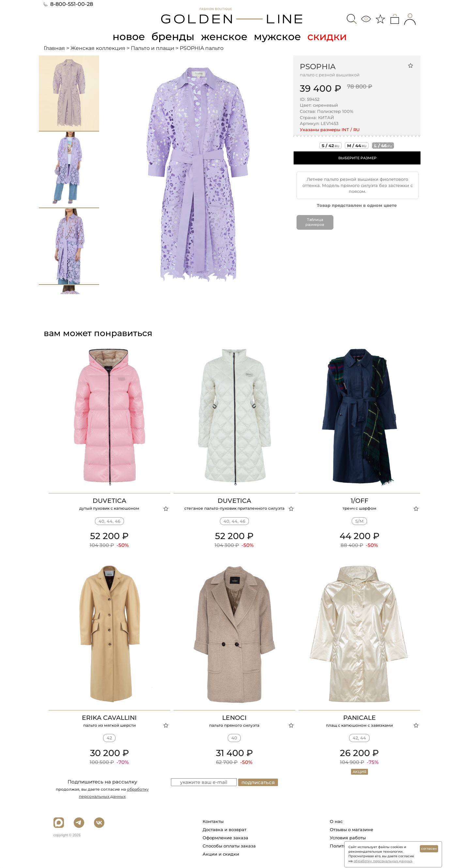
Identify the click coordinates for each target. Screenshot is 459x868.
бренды (173, 36)
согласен (429, 849)
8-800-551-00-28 (68, 4)
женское (225, 36)
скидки (329, 36)
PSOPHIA (318, 66)
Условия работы (348, 837)
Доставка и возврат (224, 829)
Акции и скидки (221, 854)
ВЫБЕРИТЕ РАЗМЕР (357, 158)
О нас (336, 821)
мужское (279, 36)
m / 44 (357, 146)
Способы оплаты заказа (229, 845)
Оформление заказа (225, 837)
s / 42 (330, 146)
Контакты (213, 821)
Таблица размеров (315, 222)
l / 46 (383, 146)
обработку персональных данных (383, 861)
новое (128, 36)
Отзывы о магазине (352, 829)
